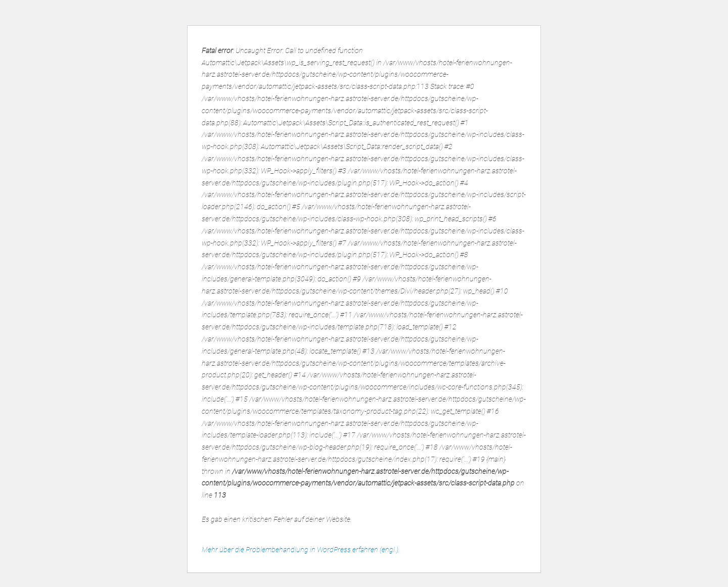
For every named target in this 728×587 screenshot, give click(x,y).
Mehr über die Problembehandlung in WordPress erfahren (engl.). (301, 550)
